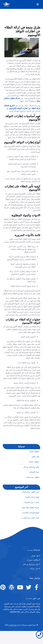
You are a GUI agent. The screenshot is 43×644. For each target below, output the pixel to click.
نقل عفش (35, 517)
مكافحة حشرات (33, 560)
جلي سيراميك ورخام (31, 564)
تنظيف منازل (34, 511)
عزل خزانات (34, 569)
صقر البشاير (13, 625)
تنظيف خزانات (34, 522)
